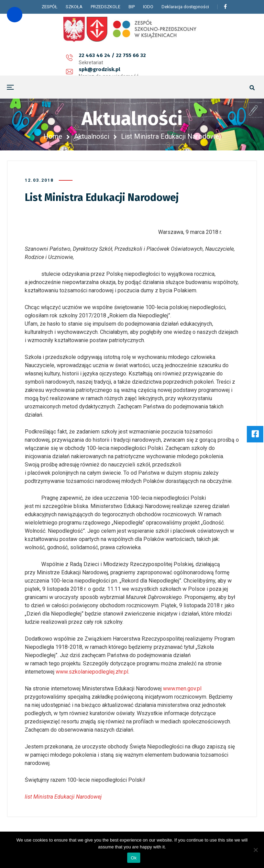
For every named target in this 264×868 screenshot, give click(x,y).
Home (53, 136)
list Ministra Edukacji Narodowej (63, 797)
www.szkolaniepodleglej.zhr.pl (92, 672)
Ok (134, 858)
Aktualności (92, 136)
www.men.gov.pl (182, 689)
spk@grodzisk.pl (116, 59)
